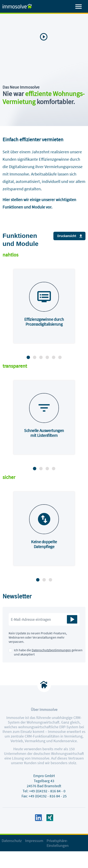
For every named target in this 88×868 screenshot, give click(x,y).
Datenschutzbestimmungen (51, 650)
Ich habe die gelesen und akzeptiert (48, 652)
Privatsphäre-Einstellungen (58, 843)
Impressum (34, 841)
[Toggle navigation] (79, 7)
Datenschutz (12, 841)
